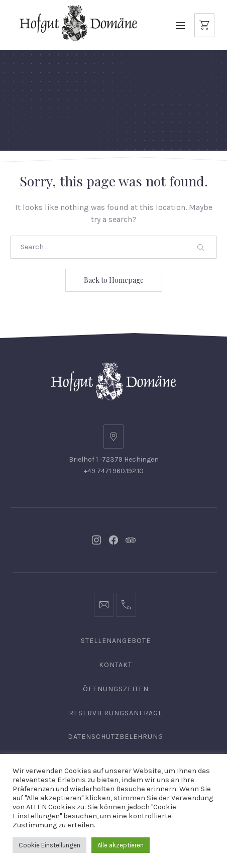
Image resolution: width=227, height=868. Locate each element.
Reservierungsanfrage (116, 713)
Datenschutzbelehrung (116, 737)
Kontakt (116, 665)
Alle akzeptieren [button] (121, 845)
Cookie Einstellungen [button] (49, 845)
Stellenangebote (116, 641)
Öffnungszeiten (116, 689)
